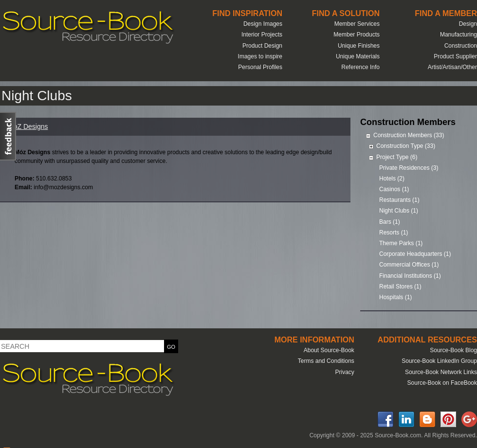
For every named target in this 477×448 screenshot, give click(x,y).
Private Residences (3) (409, 168)
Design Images (263, 24)
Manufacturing (459, 35)
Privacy (344, 372)
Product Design (262, 46)
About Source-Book (329, 350)
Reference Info (360, 67)
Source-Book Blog (453, 350)
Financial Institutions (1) (410, 276)
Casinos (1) (394, 189)
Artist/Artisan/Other (452, 67)
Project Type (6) (397, 157)
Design (468, 24)
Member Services (357, 24)
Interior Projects (262, 35)
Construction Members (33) (409, 135)
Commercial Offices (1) (409, 265)
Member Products (357, 35)
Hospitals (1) (395, 297)
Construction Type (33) (406, 146)
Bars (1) (390, 222)
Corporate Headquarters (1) (415, 254)
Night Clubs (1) (399, 211)
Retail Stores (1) (400, 287)
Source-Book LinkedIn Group (439, 361)
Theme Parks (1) (401, 243)
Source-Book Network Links (441, 372)
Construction (461, 46)
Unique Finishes (359, 46)
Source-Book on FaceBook (442, 383)
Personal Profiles (260, 67)
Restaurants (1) (399, 200)
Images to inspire (260, 56)
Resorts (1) (394, 233)
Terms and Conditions (326, 361)
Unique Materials (358, 56)
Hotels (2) (392, 179)
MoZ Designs (28, 126)
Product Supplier (455, 56)
